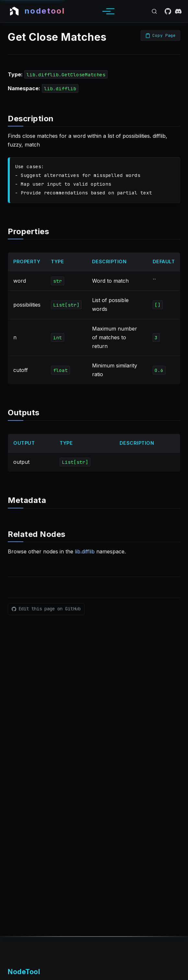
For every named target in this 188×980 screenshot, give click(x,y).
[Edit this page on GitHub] (46, 609)
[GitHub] (168, 11)
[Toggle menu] (106, 11)
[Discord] (178, 11)
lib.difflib (85, 551)
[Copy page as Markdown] (160, 36)
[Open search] (154, 11)
